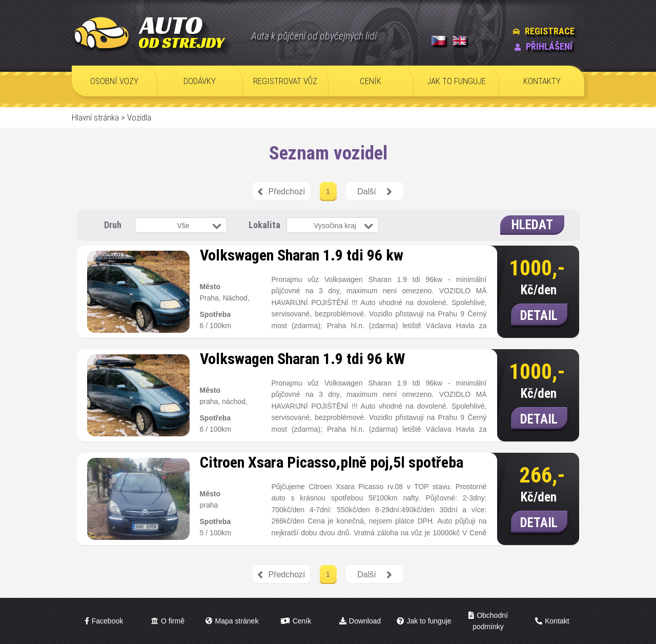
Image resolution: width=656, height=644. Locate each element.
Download (365, 621)
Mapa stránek (237, 621)
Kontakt (557, 621)
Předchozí (281, 192)
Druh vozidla (113, 230)
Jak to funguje (429, 621)
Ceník (302, 621)
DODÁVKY (200, 81)
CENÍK (371, 81)
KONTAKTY (542, 81)
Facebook (107, 621)
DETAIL (539, 316)
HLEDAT (532, 225)
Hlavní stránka (95, 117)
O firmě (173, 621)
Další (374, 192)
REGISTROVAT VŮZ (285, 81)
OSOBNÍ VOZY (114, 81)
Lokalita (264, 225)
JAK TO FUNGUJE (456, 81)
